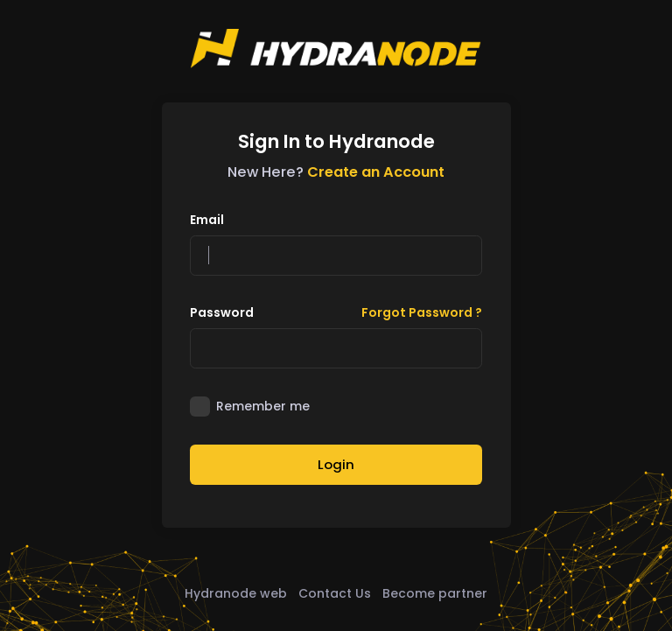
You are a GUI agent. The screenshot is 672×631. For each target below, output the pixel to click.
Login (336, 464)
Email (207, 220)
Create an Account (376, 172)
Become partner (435, 593)
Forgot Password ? (422, 312)
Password (222, 312)
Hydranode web (236, 593)
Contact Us (335, 593)
